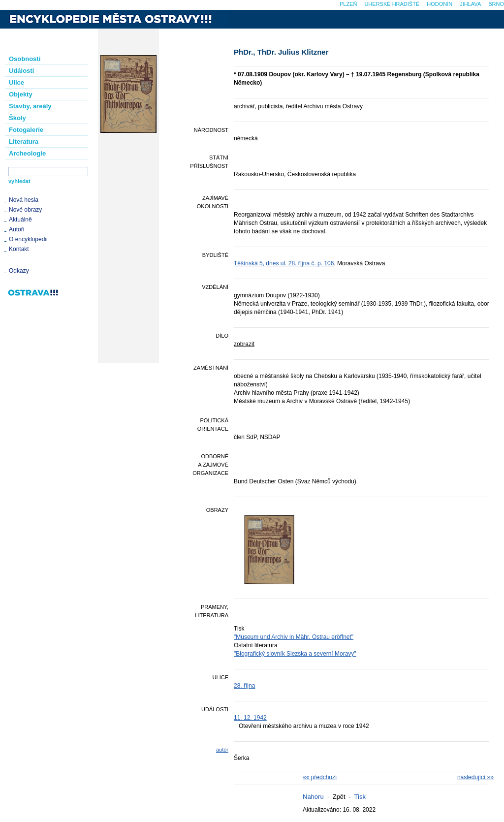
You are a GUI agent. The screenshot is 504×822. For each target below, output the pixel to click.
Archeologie (27, 153)
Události (21, 71)
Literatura (24, 142)
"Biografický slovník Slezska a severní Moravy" (295, 654)
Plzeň (348, 4)
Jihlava (470, 4)
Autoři (16, 229)
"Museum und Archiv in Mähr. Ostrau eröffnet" (294, 637)
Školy (17, 118)
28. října (244, 686)
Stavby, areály (30, 106)
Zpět (339, 797)
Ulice (16, 82)
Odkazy (19, 271)
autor (222, 750)
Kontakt (19, 249)
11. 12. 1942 (250, 718)
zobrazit (244, 344)
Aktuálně (20, 220)
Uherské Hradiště (392, 4)
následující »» (475, 777)
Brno (496, 4)
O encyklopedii (28, 239)
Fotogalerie (26, 130)
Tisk (360, 797)
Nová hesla (24, 200)
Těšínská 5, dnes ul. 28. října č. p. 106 (284, 263)
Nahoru (313, 797)
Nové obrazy (25, 210)
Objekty (21, 94)
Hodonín (440, 4)
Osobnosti (25, 59)
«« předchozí (320, 777)
